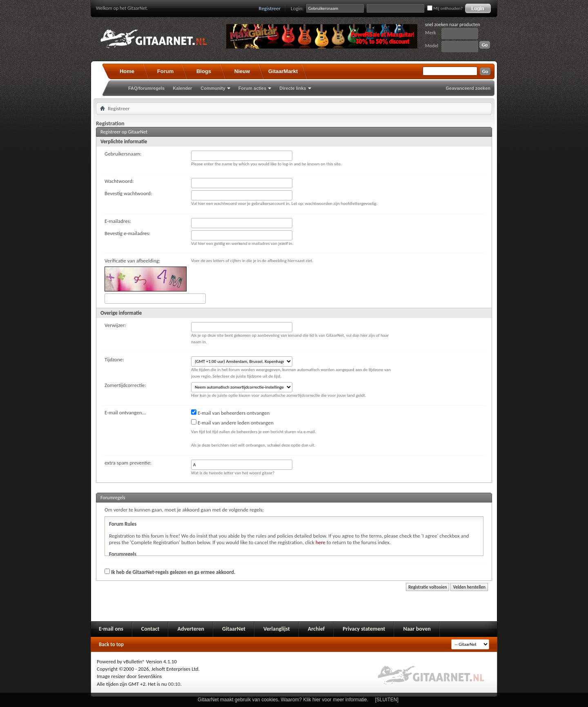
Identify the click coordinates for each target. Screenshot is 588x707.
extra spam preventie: (128, 463)
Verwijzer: (115, 325)
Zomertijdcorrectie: (125, 385)
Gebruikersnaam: (123, 154)
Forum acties (252, 88)
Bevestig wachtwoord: (128, 193)
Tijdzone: (114, 359)
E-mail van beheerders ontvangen (230, 413)
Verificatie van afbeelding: (132, 261)
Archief (316, 629)
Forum (165, 71)
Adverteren (191, 629)
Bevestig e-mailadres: (127, 233)
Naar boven (417, 629)
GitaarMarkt (283, 71)
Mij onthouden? (445, 8)
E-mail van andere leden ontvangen (232, 422)
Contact (150, 629)
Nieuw (242, 71)
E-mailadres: (118, 221)
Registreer (270, 8)
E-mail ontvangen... (125, 412)
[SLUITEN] (387, 700)
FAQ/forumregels (146, 88)
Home (127, 71)
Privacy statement (364, 629)
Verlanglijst (277, 629)
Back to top (111, 644)
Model (432, 46)
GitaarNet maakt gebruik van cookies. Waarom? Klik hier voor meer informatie (282, 700)
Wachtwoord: (119, 181)
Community (213, 88)
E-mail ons (111, 629)
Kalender (182, 88)
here (321, 542)
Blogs (204, 71)
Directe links (293, 88)
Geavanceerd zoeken (468, 88)
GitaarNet (234, 629)
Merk (431, 33)
